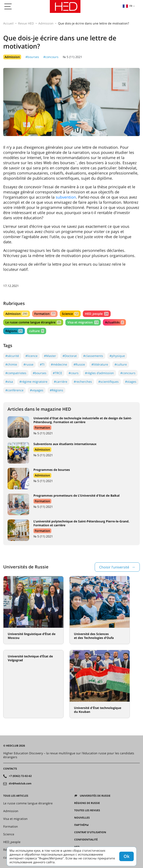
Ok (126, 856)
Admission (46, 23)
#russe (28, 364)
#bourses (32, 57)
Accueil (8, 23)
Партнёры (81, 825)
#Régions (57, 390)
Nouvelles (82, 818)
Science (70, 314)
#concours (51, 57)
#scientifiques (108, 382)
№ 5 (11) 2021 (72, 57)
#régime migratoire (33, 382)
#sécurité (12, 356)
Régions (14, 331)
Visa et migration (83, 322)
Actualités (114, 322)
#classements (93, 356)
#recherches (83, 382)
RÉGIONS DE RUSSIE (87, 803)
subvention (66, 197)
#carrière (61, 382)
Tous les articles (16, 796)
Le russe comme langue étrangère (33, 322)
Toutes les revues (87, 810)
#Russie (79, 364)
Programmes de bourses (52, 470)
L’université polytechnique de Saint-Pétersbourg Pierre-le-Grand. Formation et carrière (81, 523)
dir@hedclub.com (20, 784)
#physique (117, 356)
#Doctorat (70, 356)
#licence (31, 356)
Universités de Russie (95, 796)
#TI (42, 364)
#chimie (11, 364)
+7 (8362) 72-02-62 (20, 776)
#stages (131, 382)
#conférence (14, 390)
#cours (74, 373)
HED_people (97, 314)
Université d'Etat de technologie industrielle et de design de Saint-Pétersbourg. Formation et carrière (83, 420)
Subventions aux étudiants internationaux (65, 444)
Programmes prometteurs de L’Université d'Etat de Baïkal (76, 495)
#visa (9, 382)
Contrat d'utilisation (90, 832)
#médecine (59, 364)
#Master (50, 356)
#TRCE (57, 373)
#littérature (100, 364)
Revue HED (26, 23)
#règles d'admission (99, 373)
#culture (121, 364)
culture (36, 331)
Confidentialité (86, 840)
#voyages (37, 390)
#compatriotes (16, 373)
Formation (45, 314)
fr (127, 6)
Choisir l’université (114, 567)
